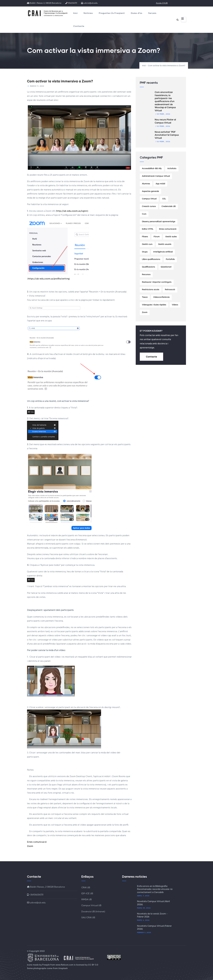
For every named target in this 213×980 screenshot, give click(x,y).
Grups (145, 252)
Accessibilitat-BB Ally (152, 169)
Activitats (172, 169)
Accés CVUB (162, 3)
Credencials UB (169, 206)
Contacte (79, 26)
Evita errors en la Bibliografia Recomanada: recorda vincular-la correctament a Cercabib (155, 889)
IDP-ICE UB (87, 894)
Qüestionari (166, 267)
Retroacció (170, 290)
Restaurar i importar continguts (157, 282)
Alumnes (146, 184)
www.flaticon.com (64, 965)
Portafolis (170, 259)
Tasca (145, 297)
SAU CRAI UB (88, 918)
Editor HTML (148, 229)
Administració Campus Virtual (156, 176)
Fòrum (157, 237)
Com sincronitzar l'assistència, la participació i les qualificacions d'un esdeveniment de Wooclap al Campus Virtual (165, 101)
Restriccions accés (151, 290)
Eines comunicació (37, 842)
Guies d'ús (136, 13)
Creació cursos (149, 206)
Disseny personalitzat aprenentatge (159, 222)
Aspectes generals (150, 191)
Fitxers (145, 237)
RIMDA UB (87, 900)
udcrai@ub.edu (36, 903)
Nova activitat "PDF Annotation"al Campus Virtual (167, 135)
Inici (75, 13)
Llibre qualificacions (151, 259)
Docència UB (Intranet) (93, 912)
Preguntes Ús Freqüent (112, 13)
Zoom (30, 846)
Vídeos (175, 305)
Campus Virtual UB (91, 905)
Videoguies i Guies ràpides (154, 305)
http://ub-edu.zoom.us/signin (72, 211)
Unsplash (63, 968)
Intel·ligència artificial (163, 252)
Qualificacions (148, 267)
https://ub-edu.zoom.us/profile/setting (49, 279)
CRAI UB (86, 888)
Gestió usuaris (165, 244)
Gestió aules (171, 237)
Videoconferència (161, 297)
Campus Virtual (149, 199)
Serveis (152, 13)
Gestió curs (147, 244)
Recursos (146, 275)
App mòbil (160, 184)
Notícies (88, 13)
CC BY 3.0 (93, 965)
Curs (144, 214)
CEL (164, 199)
